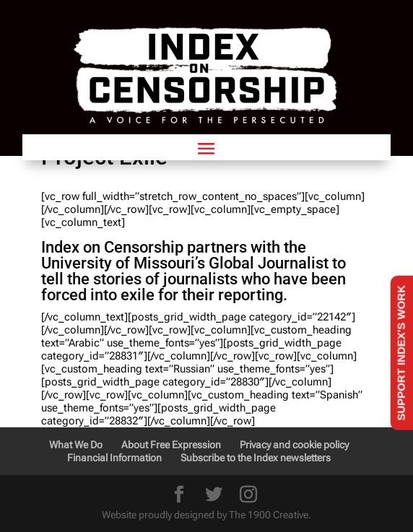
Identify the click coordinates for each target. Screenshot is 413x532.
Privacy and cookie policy (294, 445)
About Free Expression (171, 445)
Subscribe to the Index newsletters (256, 458)
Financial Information (114, 458)
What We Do (76, 445)
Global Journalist (269, 263)
